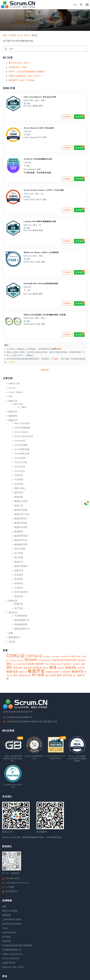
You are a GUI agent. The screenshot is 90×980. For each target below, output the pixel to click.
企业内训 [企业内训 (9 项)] (76, 664)
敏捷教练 (13, 416)
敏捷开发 (13, 411)
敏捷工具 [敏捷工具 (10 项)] (23, 672)
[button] (81, 5)
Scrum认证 (20, 471)
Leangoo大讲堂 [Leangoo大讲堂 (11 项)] (68, 656)
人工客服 (55, 359)
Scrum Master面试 (24, 436)
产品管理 (19, 480)
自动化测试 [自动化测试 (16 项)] (56, 675)
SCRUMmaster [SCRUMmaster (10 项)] (45, 660)
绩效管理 (19, 570)
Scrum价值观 (21, 445)
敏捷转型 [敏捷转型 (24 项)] (78, 672)
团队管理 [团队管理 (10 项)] (28, 668)
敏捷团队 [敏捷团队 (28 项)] (71, 667)
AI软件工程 (14, 384)
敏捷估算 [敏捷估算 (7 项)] (61, 668)
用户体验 (19, 553)
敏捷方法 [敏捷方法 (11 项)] (58, 672)
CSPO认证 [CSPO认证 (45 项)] (34, 656)
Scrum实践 (20, 458)
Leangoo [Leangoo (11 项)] (56, 656)
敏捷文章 (13, 420)
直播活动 (19, 604)
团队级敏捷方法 (22, 620)
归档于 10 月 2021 (20, 35)
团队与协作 (20, 488)
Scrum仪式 (20, 441)
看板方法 (19, 562)
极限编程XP (14, 637)
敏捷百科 (13, 612)
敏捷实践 (19, 497)
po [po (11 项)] (8, 660)
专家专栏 (19, 475)
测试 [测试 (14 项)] (16, 675)
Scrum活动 (20, 467)
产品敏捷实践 (21, 616)
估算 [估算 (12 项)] (83, 664)
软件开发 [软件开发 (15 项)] (67, 675)
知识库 (12, 642)
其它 (11, 396)
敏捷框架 (19, 531)
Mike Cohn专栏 (22, 423)
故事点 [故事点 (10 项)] (46, 668)
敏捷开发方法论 (22, 514)
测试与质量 (20, 549)
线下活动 (19, 404)
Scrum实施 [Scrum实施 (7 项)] (17, 664)
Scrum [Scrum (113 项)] (31, 660)
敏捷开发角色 (21, 523)
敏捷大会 (13, 401)
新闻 (11, 633)
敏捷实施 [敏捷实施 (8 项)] (81, 668)
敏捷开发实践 (21, 510)
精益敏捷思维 (21, 624)
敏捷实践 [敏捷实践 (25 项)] (12, 672)
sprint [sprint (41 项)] (40, 664)
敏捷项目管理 (21, 544)
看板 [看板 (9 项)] (47, 675)
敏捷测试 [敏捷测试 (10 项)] (67, 672)
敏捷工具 (19, 505)
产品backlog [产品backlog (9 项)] (55, 664)
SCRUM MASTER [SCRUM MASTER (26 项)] (65, 660)
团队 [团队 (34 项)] (10, 667)
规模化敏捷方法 (22, 629)
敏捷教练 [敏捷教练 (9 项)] (50, 672)
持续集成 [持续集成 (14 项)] (37, 668)
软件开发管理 (21, 592)
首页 (5, 35)
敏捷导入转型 (21, 501)
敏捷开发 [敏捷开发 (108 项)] (36, 671)
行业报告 (19, 588)
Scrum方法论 (21, 462)
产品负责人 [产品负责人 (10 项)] (67, 664)
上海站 (23, 407)
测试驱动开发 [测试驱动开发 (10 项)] (25, 675)
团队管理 (19, 493)
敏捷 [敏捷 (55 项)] (53, 667)
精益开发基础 (21, 566)
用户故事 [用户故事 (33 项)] (38, 675)
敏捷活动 (13, 601)
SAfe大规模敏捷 (22, 428)
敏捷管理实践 (21, 536)
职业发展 (19, 575)
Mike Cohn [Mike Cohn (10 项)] (81, 656)
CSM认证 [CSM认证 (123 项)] (16, 656)
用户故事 (19, 557)
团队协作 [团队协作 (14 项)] (18, 668)
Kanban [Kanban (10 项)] (47, 656)
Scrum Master (16, 392)
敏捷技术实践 (21, 527)
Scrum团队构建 (22, 449)
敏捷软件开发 (21, 540)
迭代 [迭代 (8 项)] (75, 675)
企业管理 (19, 484)
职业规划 (19, 579)
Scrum (12, 388)
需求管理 (19, 596)
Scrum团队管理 (22, 454)
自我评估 (19, 583)
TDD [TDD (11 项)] (47, 664)
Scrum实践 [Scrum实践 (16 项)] (28, 664)
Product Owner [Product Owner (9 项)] (17, 660)
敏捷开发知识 (21, 518)
